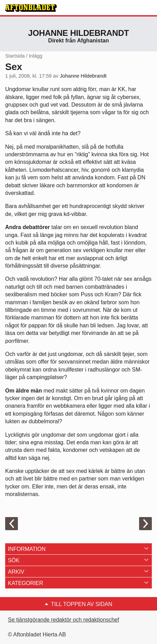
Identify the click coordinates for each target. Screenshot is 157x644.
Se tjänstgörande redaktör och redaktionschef (64, 620)
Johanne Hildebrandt (79, 33)
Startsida (15, 56)
